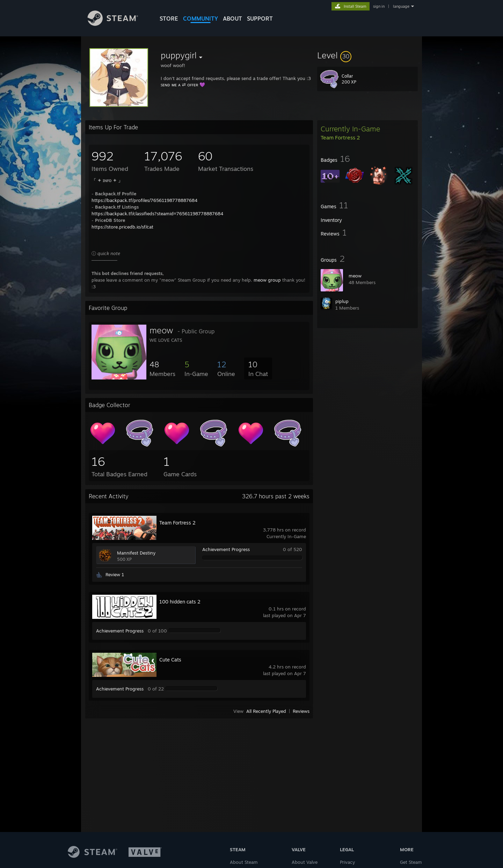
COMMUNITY (201, 19)
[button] (367, 55)
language (401, 6)
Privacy (347, 862)
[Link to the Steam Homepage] (118, 24)
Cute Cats (170, 660)
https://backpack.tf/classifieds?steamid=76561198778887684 (157, 214)
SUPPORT (260, 19)
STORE (169, 19)
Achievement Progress (226, 549)
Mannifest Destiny (136, 553)
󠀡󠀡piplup (342, 301)
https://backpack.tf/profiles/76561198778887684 (144, 200)
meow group (267, 280)
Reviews (301, 711)
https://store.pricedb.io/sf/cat (122, 227)
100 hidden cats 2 (180, 602)
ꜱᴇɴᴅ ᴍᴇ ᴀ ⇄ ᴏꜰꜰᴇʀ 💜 (183, 85)
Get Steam (411, 862)
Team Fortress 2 (177, 523)
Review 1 (115, 574)
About (232, 19)
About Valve (305, 862)
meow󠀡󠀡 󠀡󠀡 (356, 276)
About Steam (244, 862)
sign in (379, 6)
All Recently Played (266, 711)
